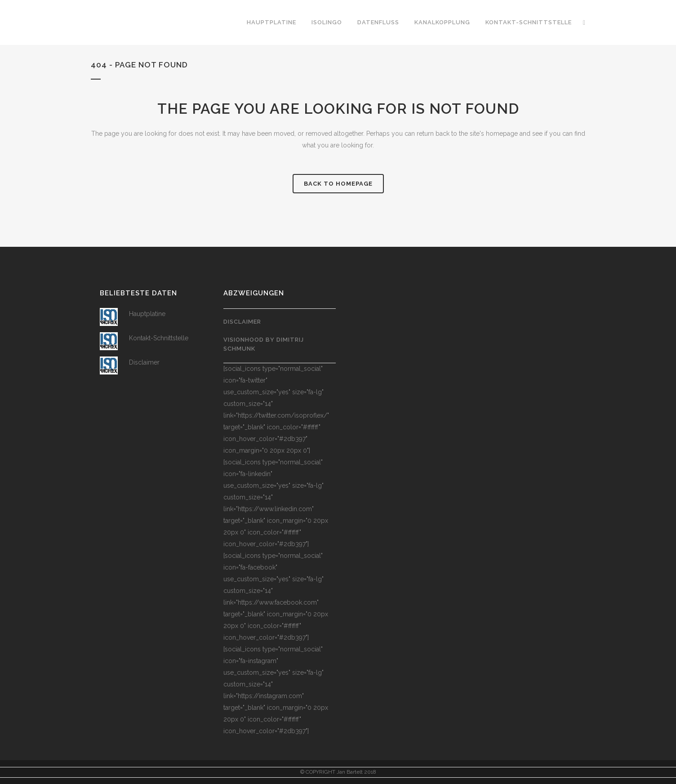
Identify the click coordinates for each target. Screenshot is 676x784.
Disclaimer (144, 362)
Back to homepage (338, 184)
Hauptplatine (147, 314)
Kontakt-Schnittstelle (159, 338)
